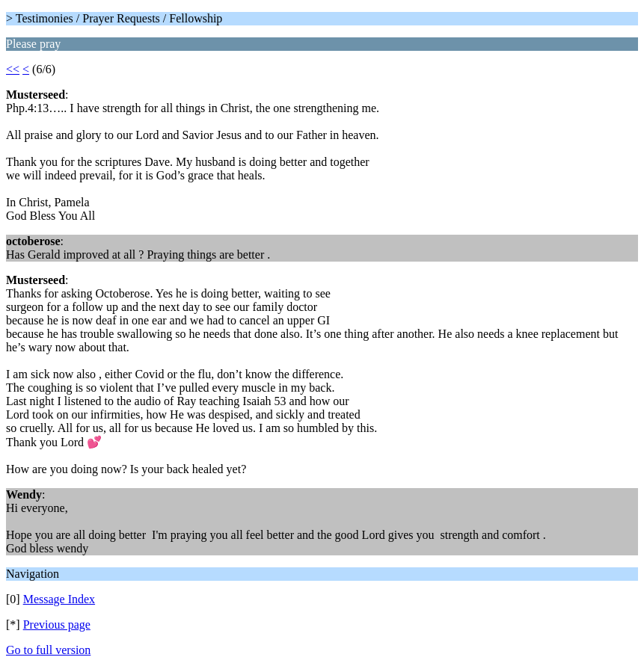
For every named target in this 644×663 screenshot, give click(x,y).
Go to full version (48, 650)
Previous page (57, 625)
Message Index (59, 599)
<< (13, 69)
